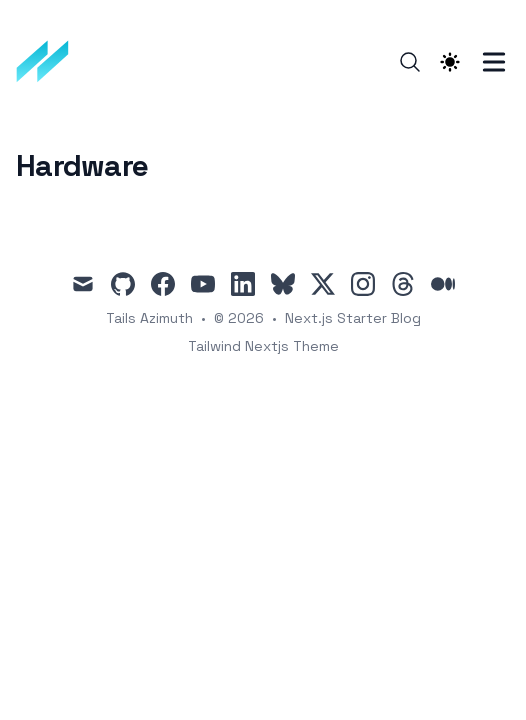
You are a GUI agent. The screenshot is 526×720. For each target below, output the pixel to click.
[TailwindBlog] (49, 62)
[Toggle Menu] (494, 62)
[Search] (410, 62)
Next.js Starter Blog (353, 318)
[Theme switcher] (450, 62)
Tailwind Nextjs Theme (263, 346)
